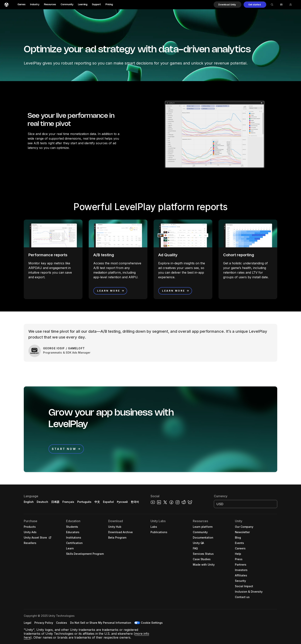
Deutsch (42, 502)
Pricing (109, 5)
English (29, 502)
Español (108, 502)
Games (22, 5)
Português (84, 502)
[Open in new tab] (49, 538)
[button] (227, 5)
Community (67, 5)
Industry (35, 5)
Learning (83, 5)
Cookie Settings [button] (152, 623)
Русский (122, 502)
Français (68, 502)
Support (96, 5)
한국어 (135, 502)
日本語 (55, 502)
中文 (97, 502)
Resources (50, 5)
